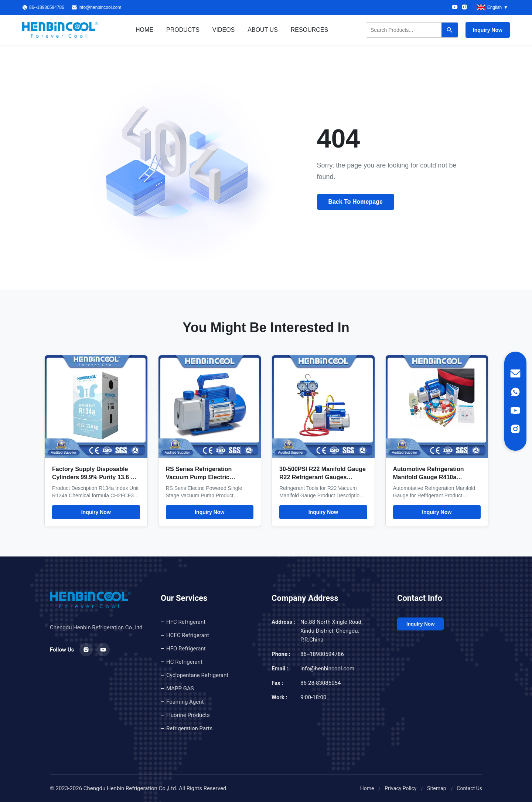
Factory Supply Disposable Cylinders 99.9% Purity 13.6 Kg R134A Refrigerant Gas (95, 477)
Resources (309, 30)
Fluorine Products (188, 715)
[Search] (450, 30)
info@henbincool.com (100, 7)
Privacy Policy (400, 788)
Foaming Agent (185, 702)
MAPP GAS (180, 688)
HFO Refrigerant (186, 649)
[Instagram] (464, 8)
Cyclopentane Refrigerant (197, 675)
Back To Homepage (356, 202)
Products (183, 30)
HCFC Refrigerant (188, 635)
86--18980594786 (322, 654)
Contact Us (469, 788)
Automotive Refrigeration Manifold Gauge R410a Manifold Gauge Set (429, 477)
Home (144, 30)
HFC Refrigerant (186, 622)
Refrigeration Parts (189, 728)
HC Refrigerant (184, 662)
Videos (224, 30)
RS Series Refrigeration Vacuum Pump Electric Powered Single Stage (199, 477)
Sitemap (436, 788)
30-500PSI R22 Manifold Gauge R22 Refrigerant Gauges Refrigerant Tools (323, 477)
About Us (263, 30)
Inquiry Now (488, 30)
